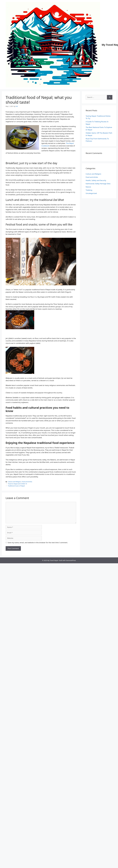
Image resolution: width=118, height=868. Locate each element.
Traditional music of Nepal (16, 486)
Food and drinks (27, 482)
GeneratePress (71, 560)
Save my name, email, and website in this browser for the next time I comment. (38, 543)
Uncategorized (91, 193)
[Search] (110, 97)
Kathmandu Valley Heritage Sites (98, 184)
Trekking (89, 190)
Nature (88, 187)
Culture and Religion (14, 482)
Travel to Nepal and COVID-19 (17, 484)
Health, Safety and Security (96, 180)
